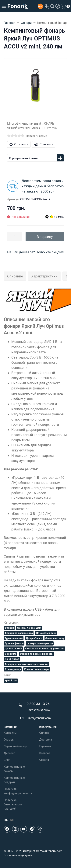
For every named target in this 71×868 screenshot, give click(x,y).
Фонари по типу (55, 638)
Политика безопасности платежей (13, 804)
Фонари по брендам (29, 628)
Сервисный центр (15, 746)
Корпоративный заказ (24, 158)
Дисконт (9, 753)
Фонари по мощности (40, 643)
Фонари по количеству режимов (45, 648)
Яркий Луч (11, 680)
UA (6, 820)
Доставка (46, 740)
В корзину (45, 237)
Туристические (14, 638)
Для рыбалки (34, 638)
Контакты (10, 733)
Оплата (44, 733)
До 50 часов (12, 659)
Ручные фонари (14, 643)
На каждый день (46, 633)
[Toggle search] (52, 6)
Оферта (44, 760)
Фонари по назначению (19, 633)
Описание (15, 276)
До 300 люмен (13, 648)
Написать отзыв (37, 136)
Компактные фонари (37, 669)
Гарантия (45, 746)
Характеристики (44, 276)
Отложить (19, 144)
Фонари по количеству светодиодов (26, 664)
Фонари (9, 628)
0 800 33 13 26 (38, 704)
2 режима (11, 654)
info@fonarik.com (40, 718)
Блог (7, 760)
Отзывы (9, 740)
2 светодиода (13, 669)
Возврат (45, 753)
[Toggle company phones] (47, 6)
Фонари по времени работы (37, 654)
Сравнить (44, 144)
